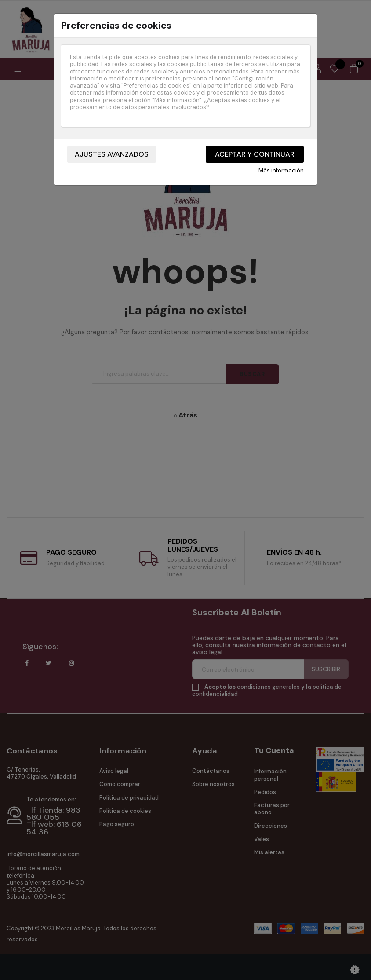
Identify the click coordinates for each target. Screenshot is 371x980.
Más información (281, 171)
